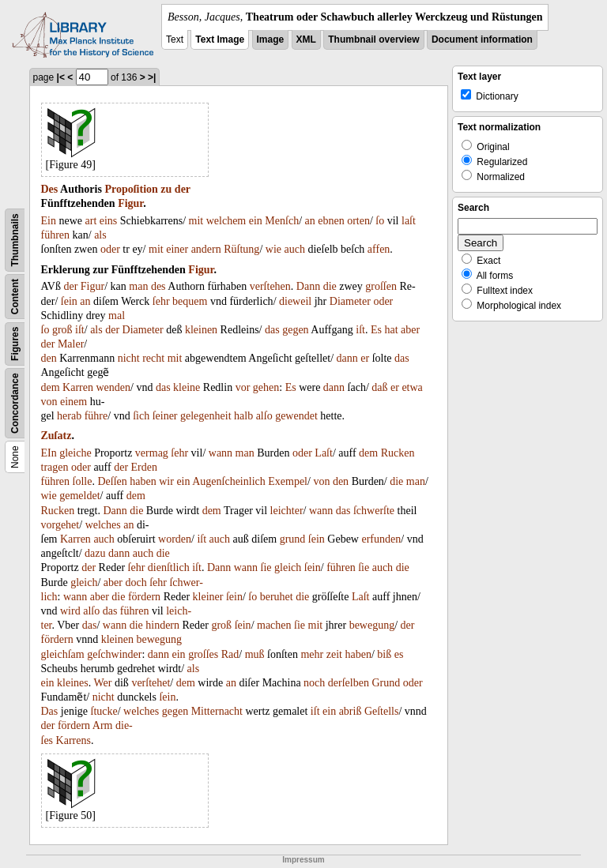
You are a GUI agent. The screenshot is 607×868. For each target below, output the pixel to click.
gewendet (296, 416)
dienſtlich (169, 567)
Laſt (324, 453)
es (399, 654)
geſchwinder (114, 654)
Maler (71, 344)
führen (56, 235)
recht (153, 358)
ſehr (161, 301)
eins (109, 221)
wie (273, 249)
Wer (103, 683)
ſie (266, 567)
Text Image (220, 39)
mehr (312, 654)
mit (196, 221)
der (183, 189)
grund (293, 539)
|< (61, 77)
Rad (230, 654)
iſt (80, 330)
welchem (226, 221)
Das (50, 711)
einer (177, 249)
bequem (190, 301)
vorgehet (60, 525)
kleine (187, 387)
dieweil (295, 301)
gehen (266, 387)
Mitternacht (217, 711)
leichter (287, 511)
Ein (49, 221)
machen (274, 625)
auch (294, 249)
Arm (103, 725)
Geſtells (382, 711)
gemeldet (79, 496)
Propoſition (131, 189)
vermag (152, 453)
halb (243, 416)
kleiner (208, 597)
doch (136, 582)
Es (376, 330)
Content (15, 297)
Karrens (74, 740)
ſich (141, 416)
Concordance (15, 403)
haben (143, 481)
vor (243, 387)
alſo (264, 416)
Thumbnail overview (373, 39)
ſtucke (104, 711)
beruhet (277, 597)
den (49, 358)
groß (62, 330)
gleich (288, 567)
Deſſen (112, 481)
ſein (69, 301)
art (91, 221)
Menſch (282, 221)
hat (391, 330)
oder (110, 249)
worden (175, 539)
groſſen (381, 286)
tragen (55, 467)
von (49, 402)
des (158, 286)
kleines (73, 683)
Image (271, 39)
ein (256, 221)
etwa (412, 387)
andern (206, 249)
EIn (49, 453)
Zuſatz (57, 436)
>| (152, 77)
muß (255, 654)
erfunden (381, 539)
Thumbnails (15, 240)
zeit (334, 654)
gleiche (75, 453)
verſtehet (151, 683)
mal (117, 316)
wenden (113, 387)
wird (70, 611)
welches (103, 525)
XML (306, 39)
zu (166, 189)
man (138, 286)
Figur (130, 203)
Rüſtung (241, 249)
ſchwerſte (374, 511)
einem (74, 402)
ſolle (83, 481)
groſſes (203, 654)
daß (379, 387)
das (272, 330)
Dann (308, 286)
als (100, 235)
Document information (482, 39)
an (310, 221)
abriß (351, 711)
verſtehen (270, 286)
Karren (78, 387)
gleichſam (63, 654)
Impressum (303, 860)
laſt (409, 221)
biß (384, 654)
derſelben (349, 683)
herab (69, 416)
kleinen (201, 330)
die (330, 286)
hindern (162, 625)
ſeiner (165, 416)
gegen (295, 330)
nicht (129, 358)
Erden (144, 467)
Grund (386, 683)
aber (410, 330)
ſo (380, 221)
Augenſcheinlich (229, 481)
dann (347, 358)
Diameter (350, 301)
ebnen (331, 221)
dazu (95, 553)
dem (51, 387)
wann (221, 453)
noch (314, 683)
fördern (144, 597)
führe (96, 416)
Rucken (398, 453)
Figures (15, 344)
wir (166, 481)
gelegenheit (206, 416)
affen (379, 249)
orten (358, 221)
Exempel (288, 481)
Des (50, 189)
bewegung (372, 625)
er (365, 358)
